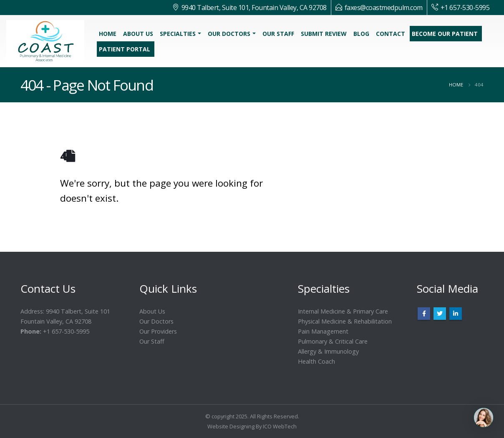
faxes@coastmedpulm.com (384, 8)
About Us (138, 34)
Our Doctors (229, 34)
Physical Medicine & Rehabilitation (345, 321)
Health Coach (316, 361)
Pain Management (323, 331)
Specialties (178, 34)
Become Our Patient (445, 34)
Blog (361, 34)
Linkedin (456, 314)
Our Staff (278, 34)
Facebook (424, 314)
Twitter (440, 314)
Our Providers (158, 331)
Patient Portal (125, 49)
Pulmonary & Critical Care (333, 341)
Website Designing (231, 426)
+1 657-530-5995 (465, 8)
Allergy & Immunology (328, 351)
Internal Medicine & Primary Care (343, 311)
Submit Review (324, 34)
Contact (391, 34)
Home (108, 34)
